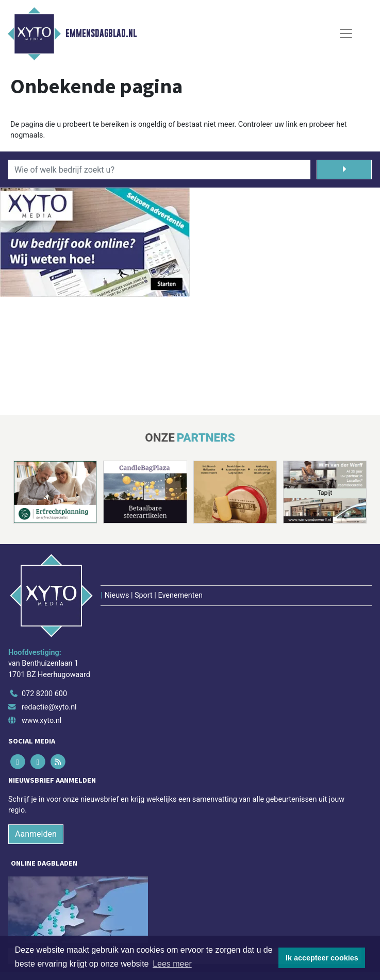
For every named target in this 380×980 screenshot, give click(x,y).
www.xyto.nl (42, 721)
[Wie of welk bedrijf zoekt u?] (159, 170)
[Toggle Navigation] (346, 33)
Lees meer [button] (172, 964)
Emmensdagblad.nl (101, 33)
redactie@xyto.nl (49, 707)
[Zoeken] (344, 170)
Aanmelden (36, 834)
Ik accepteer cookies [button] (322, 958)
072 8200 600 (44, 694)
